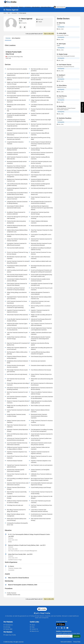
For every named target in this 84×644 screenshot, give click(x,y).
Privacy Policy (77, 642)
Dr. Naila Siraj (61, 23)
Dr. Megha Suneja (62, 54)
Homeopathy (14, 13)
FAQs (33, 627)
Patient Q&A (9, 629)
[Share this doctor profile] (25, 27)
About (21, 7)
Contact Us (35, 629)
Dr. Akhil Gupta (61, 44)
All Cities (8, 627)
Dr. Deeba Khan (61, 106)
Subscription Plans (46, 7)
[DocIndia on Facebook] (57, 628)
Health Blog (7, 7)
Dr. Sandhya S (61, 75)
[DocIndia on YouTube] (67, 628)
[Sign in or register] (60, 7)
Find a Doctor (14, 7)
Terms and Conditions (66, 642)
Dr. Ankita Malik (62, 33)
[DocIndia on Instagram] (64, 628)
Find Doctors (9, 625)
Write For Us (35, 631)
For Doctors (28, 7)
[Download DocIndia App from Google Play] (61, 624)
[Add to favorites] (21, 27)
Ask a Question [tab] (16, 38)
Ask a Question (36, 7)
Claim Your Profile (10, 635)
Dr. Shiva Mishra (62, 85)
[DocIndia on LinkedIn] (62, 628)
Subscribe (76, 636)
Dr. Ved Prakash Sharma (64, 65)
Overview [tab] (8, 38)
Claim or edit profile (49, 34)
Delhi (9, 13)
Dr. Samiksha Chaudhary (64, 118)
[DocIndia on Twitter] (59, 628)
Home (5, 13)
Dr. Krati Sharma (62, 96)
